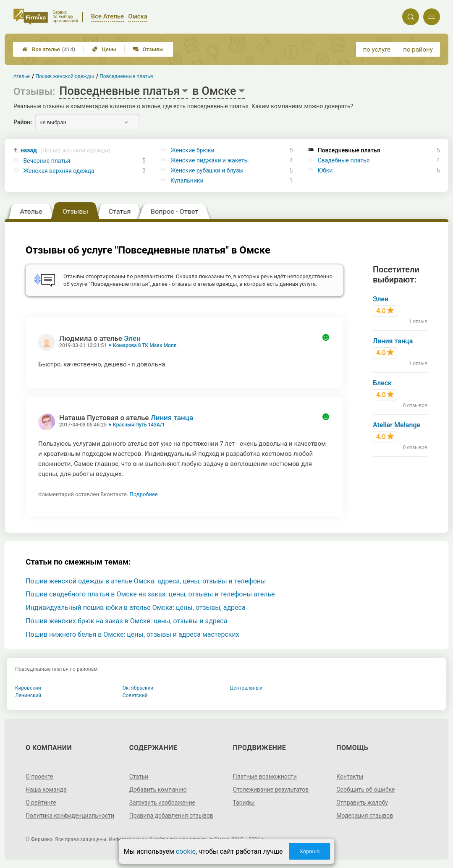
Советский (135, 695)
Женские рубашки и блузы (207, 170)
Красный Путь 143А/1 (139, 425)
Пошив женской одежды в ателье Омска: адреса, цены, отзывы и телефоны (146, 581)
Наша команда (46, 790)
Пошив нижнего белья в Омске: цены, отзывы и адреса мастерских (132, 634)
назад (65, 150)
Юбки (325, 170)
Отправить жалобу (362, 803)
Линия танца (172, 418)
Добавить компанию (158, 790)
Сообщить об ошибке (365, 790)
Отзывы (148, 49)
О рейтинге (41, 803)
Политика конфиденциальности (70, 816)
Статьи (139, 776)
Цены (104, 49)
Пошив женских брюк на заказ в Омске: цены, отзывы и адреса (126, 621)
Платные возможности (265, 776)
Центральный (246, 688)
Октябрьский (138, 688)
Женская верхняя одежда (59, 171)
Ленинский (28, 695)
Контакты (350, 776)
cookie (186, 851)
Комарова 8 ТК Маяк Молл (145, 345)
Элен (132, 338)
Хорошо (309, 851)
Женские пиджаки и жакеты (209, 160)
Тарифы (244, 803)
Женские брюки (192, 150)
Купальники (187, 180)
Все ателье (49, 49)
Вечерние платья (47, 161)
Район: (23, 122)
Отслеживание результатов (271, 790)
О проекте (39, 776)
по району (418, 50)
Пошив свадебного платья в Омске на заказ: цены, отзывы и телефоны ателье (150, 594)
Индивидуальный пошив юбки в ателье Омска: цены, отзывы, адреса (135, 608)
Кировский (28, 688)
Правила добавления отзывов (171, 816)
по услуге (377, 50)
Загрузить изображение (162, 803)
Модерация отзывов (365, 816)
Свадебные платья (344, 160)
